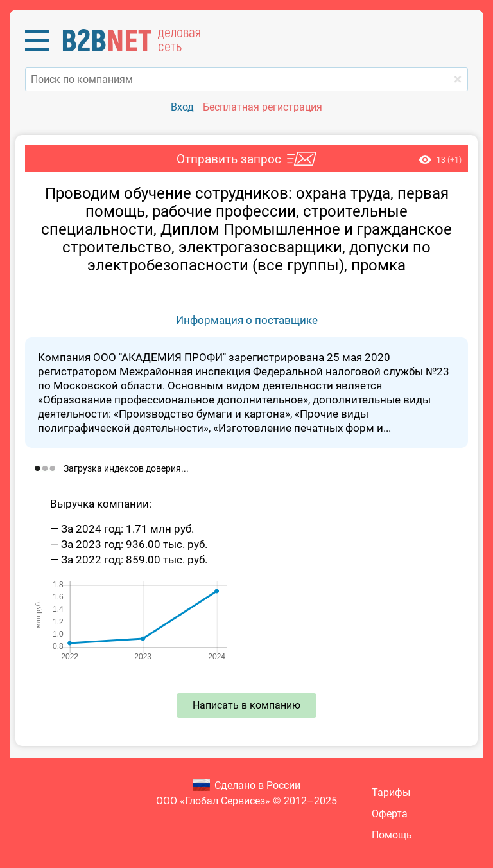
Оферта (390, 814)
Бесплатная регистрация (263, 107)
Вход (182, 107)
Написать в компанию (246, 705)
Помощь (392, 835)
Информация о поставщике (247, 320)
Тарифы (391, 793)
